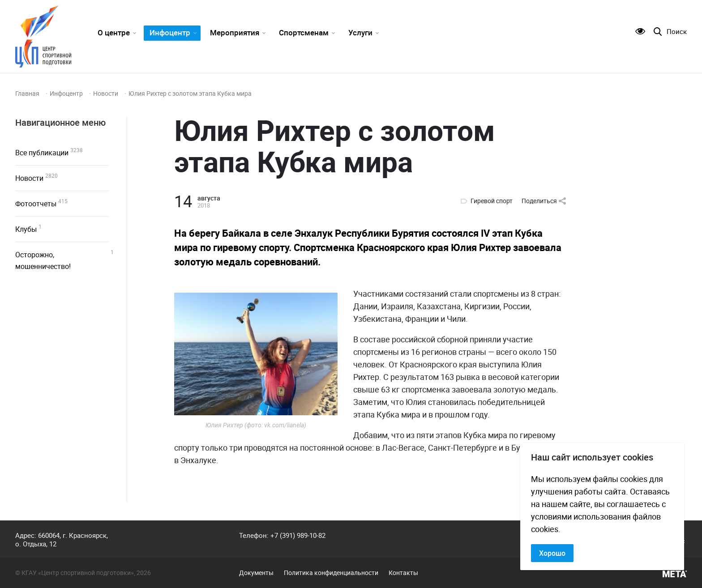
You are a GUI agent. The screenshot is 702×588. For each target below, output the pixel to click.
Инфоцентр (170, 32)
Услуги (360, 32)
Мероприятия (235, 32)
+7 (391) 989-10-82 (298, 535)
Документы (256, 573)
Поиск (677, 32)
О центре (114, 32)
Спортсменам (304, 32)
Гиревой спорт (492, 201)
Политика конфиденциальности (331, 573)
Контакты (403, 573)
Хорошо (552, 553)
